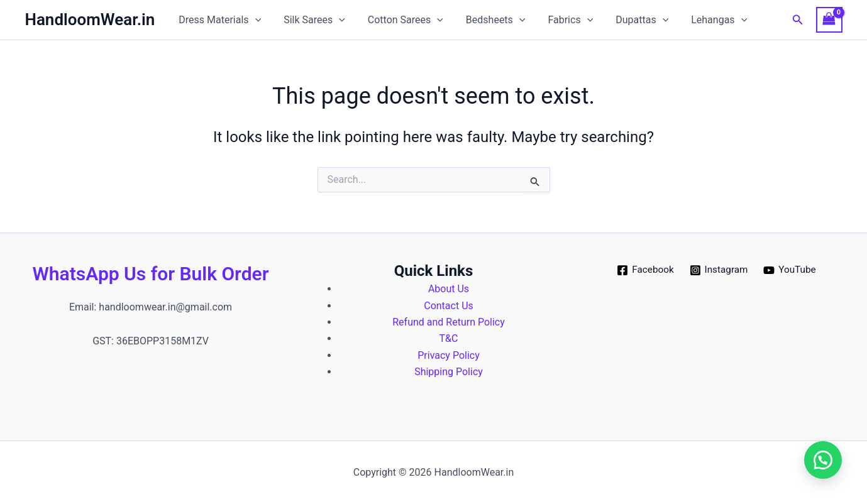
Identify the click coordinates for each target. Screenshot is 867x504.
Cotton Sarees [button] (399, 20)
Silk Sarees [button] (311, 20)
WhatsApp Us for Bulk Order (151, 274)
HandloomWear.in (90, 19)
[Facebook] (643, 270)
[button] (254, 20)
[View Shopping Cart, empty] (829, 20)
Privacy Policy (449, 355)
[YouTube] (792, 270)
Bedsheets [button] (487, 20)
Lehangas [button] (703, 20)
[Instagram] (719, 270)
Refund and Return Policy (449, 322)
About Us (449, 289)
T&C (449, 338)
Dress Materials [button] (218, 20)
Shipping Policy (449, 372)
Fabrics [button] (560, 20)
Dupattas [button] (628, 20)
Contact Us (449, 306)
